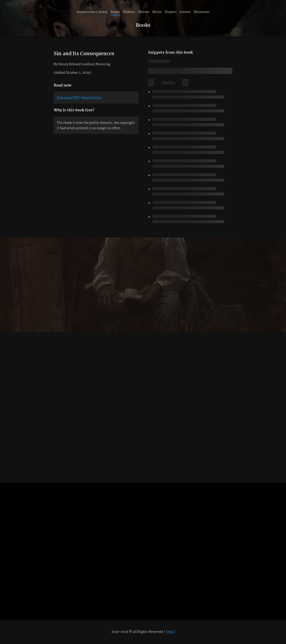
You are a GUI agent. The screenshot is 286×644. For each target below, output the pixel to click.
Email (170, 632)
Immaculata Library (92, 12)
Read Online (92, 98)
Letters (185, 12)
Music (157, 12)
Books (115, 12)
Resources (202, 12)
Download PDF (68, 98)
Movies (144, 12)
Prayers (171, 12)
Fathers (129, 12)
